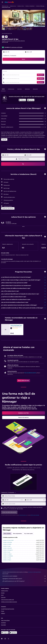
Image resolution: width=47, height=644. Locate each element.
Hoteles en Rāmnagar (40, 6)
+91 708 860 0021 (6, 45)
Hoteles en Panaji (7, 558)
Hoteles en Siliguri (7, 560)
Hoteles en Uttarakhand (30, 6)
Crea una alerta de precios (30, 373)
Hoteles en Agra (7, 552)
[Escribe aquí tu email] (25, 504)
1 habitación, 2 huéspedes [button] (10, 56)
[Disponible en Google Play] (22, 100)
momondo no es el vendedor (24, 576)
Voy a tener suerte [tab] (28, 534)
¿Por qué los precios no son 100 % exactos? (24, 581)
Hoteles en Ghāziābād (8, 556)
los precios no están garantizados (34, 572)
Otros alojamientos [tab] (17, 534)
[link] (24, 381)
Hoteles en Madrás (7, 544)
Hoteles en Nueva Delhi (8, 540)
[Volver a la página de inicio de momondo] (9, 2)
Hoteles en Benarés (7, 548)
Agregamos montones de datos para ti (24, 579)
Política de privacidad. (35, 515)
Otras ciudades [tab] (7, 534)
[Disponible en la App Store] (31, 100)
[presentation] (31, 100)
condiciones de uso (23, 515)
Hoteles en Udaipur (7, 554)
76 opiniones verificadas (16, 47)
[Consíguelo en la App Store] (13, 633)
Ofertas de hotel (5, 6)
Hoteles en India (21, 6)
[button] (2, 2)
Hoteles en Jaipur (7, 546)
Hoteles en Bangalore (8, 550)
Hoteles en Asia (13, 6)
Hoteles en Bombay (7, 542)
